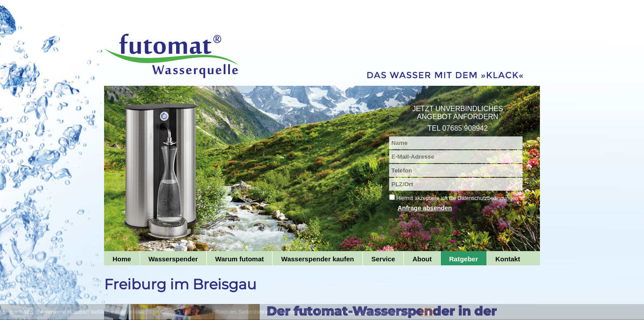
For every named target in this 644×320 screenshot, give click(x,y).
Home (122, 259)
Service (383, 259)
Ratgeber (464, 259)
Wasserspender (173, 259)
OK (427, 312)
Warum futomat (239, 259)
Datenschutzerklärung (386, 312)
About (422, 259)
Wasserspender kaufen (318, 259)
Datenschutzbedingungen (488, 198)
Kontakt (508, 259)
